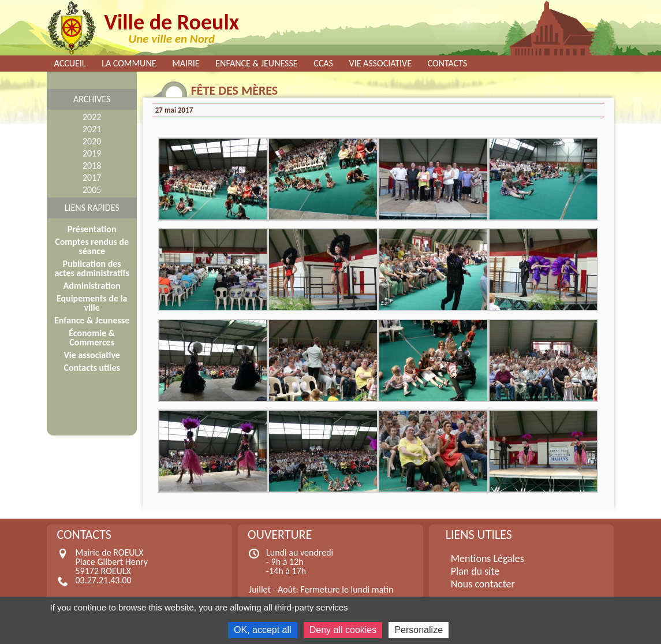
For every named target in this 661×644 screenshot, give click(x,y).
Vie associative (380, 64)
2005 (92, 190)
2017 (92, 178)
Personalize (419, 630)
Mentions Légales (488, 559)
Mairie (186, 64)
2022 (92, 117)
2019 (92, 153)
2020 (92, 141)
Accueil (70, 64)
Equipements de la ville (92, 303)
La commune (129, 64)
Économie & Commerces (92, 338)
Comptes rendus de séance (92, 246)
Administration (92, 286)
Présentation (92, 229)
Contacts (448, 64)
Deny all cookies (343, 630)
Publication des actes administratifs (92, 268)
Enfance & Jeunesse (256, 64)
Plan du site (475, 571)
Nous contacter (483, 584)
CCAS (323, 64)
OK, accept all (263, 630)
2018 (92, 165)
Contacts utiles (92, 368)
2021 (92, 129)
